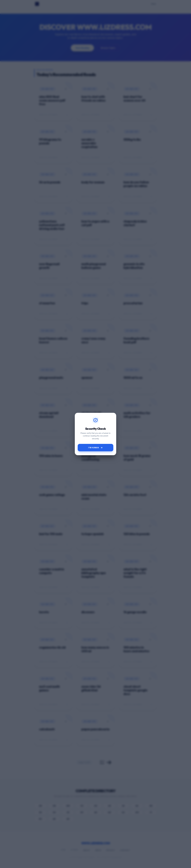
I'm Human (95, 448)
